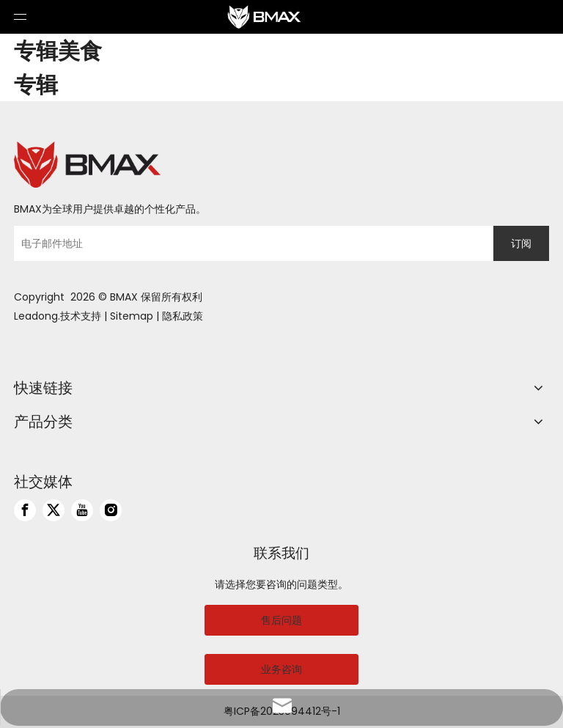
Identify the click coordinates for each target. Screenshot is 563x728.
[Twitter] (54, 510)
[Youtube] (82, 510)
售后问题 (281, 620)
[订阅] (521, 243)
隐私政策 (183, 316)
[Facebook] (25, 510)
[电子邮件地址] (250, 243)
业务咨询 (281, 669)
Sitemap (132, 316)
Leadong (36, 316)
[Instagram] (111, 510)
